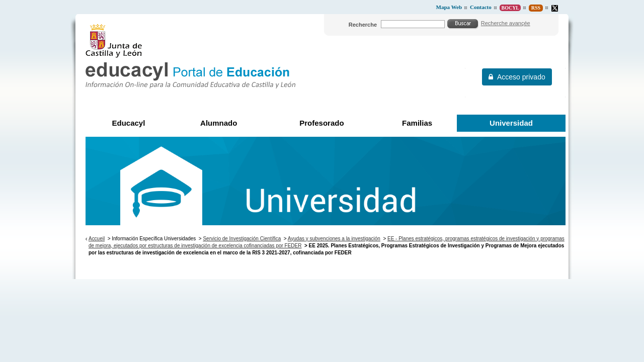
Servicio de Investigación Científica (242, 239)
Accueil (97, 239)
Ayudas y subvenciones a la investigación (334, 239)
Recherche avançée (506, 23)
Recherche (363, 25)
